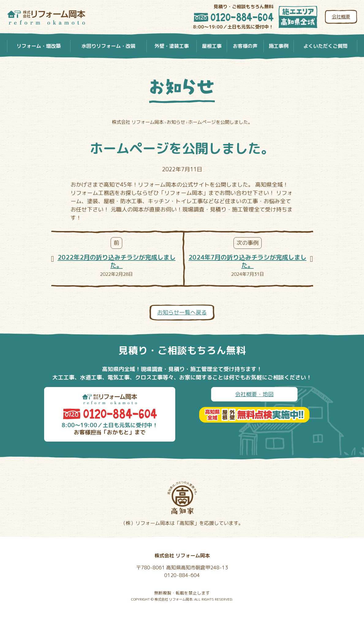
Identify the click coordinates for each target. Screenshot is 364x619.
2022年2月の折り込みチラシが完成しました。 (117, 261)
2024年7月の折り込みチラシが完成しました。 (247, 261)
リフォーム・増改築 (39, 46)
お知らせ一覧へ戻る (182, 312)
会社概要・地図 (254, 394)
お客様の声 (245, 46)
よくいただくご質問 (325, 46)
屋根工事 (212, 46)
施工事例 (279, 46)
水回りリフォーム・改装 (108, 46)
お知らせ (182, 87)
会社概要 (341, 17)
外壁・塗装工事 (172, 46)
